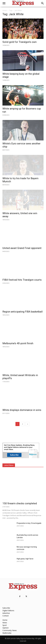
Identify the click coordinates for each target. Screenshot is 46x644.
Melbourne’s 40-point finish (18, 343)
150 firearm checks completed (20, 503)
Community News (10, 630)
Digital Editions (8, 610)
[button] (4, 3)
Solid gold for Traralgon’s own (20, 42)
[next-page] (28, 424)
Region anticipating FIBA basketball (23, 312)
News (5, 623)
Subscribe (6, 608)
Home (5, 10)
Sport (5, 625)
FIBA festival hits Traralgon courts (22, 280)
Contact (6, 616)
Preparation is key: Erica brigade (29, 523)
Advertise (6, 613)
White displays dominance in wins (22, 410)
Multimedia (7, 633)
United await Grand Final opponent (22, 248)
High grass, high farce (25, 559)
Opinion (6, 628)
